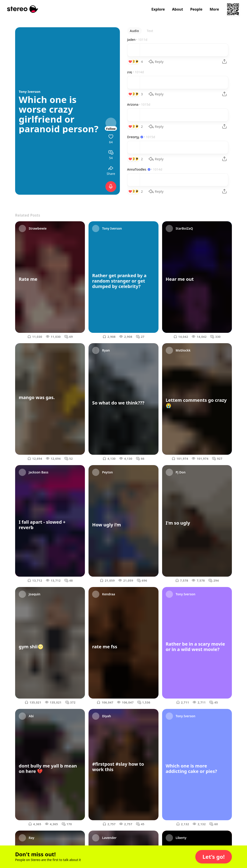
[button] (214, 857)
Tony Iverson (30, 91)
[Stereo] (23, 9)
